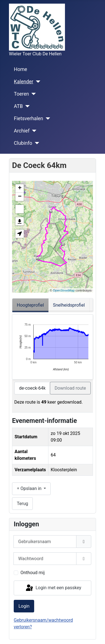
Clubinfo (23, 143)
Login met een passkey (53, 588)
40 (38, 259)
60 (51, 212)
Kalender (24, 82)
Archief (22, 131)
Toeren (22, 94)
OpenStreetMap (64, 290)
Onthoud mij (33, 573)
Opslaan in (30, 488)
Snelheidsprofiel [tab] (69, 305)
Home (21, 69)
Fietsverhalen (29, 119)
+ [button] (20, 188)
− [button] (20, 197)
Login (24, 606)
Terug (22, 504)
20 (63, 244)
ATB (18, 106)
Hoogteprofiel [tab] (30, 305)
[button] (20, 234)
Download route (70, 388)
